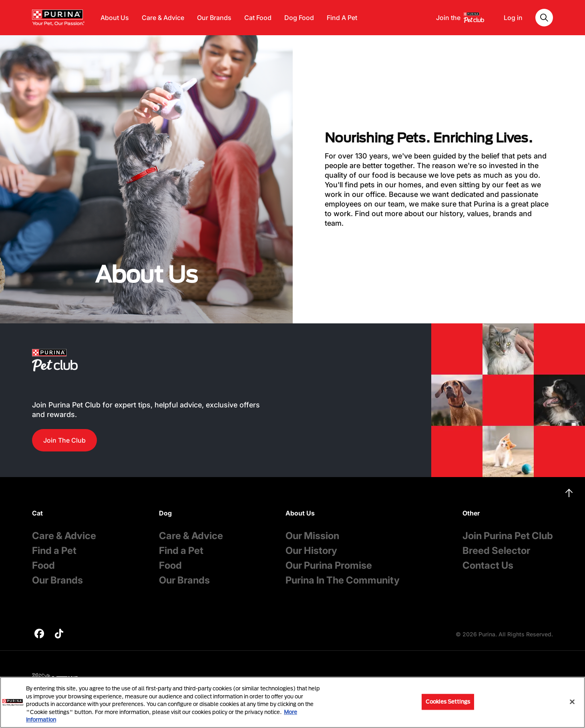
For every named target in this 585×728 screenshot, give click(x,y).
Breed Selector (496, 551)
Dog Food (299, 18)
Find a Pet (54, 551)
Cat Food (258, 18)
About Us (115, 18)
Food (43, 565)
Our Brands (214, 18)
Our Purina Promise (329, 565)
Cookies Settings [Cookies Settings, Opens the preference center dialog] (448, 702)
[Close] (572, 702)
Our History (311, 551)
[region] (292, 702)
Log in (513, 18)
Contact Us (488, 565)
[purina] (39, 635)
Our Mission (312, 536)
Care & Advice (163, 18)
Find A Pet (342, 18)
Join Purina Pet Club (508, 536)
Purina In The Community (343, 580)
